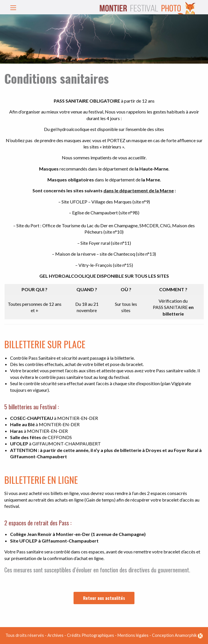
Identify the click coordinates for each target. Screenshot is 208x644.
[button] (12, 8)
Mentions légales (133, 635)
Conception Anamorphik (177, 635)
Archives (55, 635)
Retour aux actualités (104, 598)
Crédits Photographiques (90, 635)
